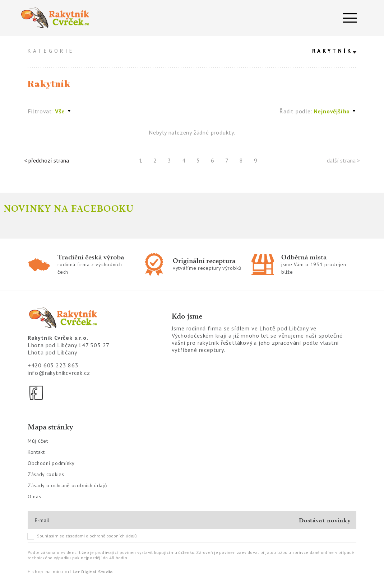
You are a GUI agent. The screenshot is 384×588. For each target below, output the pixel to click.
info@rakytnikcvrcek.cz (59, 373)
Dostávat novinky (325, 520)
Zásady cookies (46, 474)
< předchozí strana (47, 160)
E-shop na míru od (70, 571)
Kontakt (36, 452)
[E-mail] (61, 520)
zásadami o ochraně (101, 536)
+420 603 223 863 (53, 365)
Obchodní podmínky (51, 463)
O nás (34, 497)
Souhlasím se (82, 536)
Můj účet (38, 441)
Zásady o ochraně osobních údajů (68, 485)
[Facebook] (37, 393)
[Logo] (102, 18)
